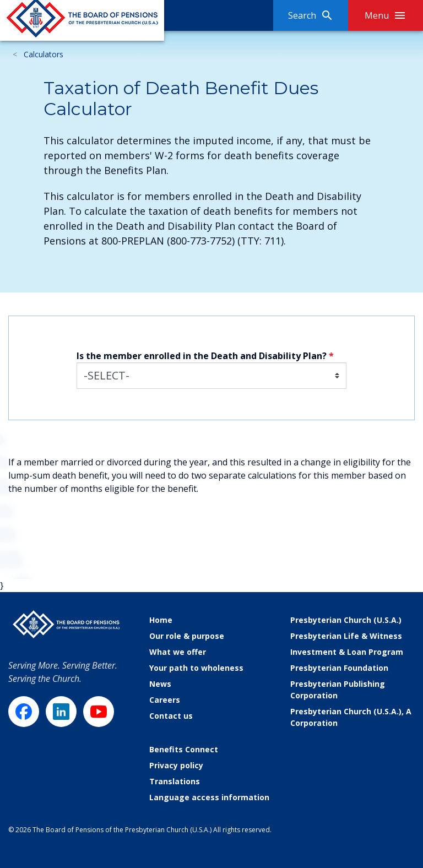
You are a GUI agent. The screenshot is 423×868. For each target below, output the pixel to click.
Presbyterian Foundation (339, 668)
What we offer (178, 652)
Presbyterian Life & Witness (346, 636)
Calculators (44, 54)
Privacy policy (176, 765)
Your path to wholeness (196, 668)
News (160, 684)
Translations (175, 781)
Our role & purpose (187, 636)
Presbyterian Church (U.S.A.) (346, 620)
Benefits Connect (184, 749)
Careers (165, 700)
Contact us (171, 716)
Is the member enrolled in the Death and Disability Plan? (202, 356)
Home (161, 620)
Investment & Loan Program (347, 652)
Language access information (209, 797)
